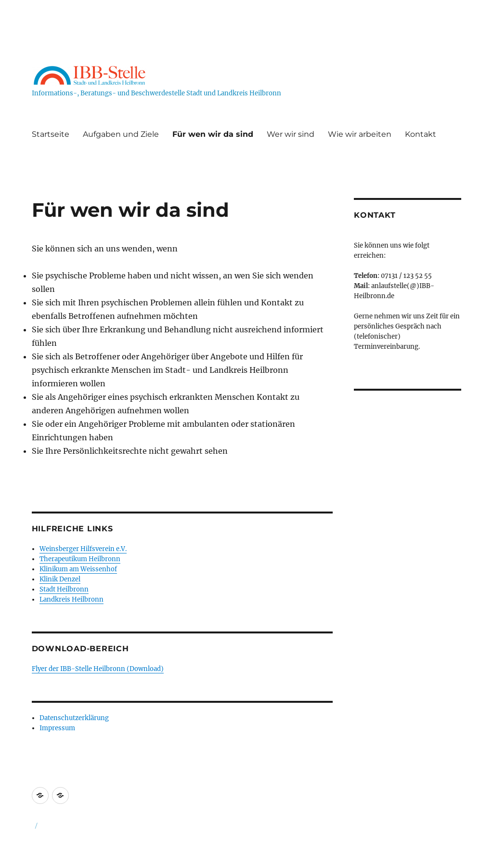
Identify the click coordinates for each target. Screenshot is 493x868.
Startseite (51, 134)
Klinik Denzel (60, 579)
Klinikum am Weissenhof (78, 569)
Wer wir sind (291, 134)
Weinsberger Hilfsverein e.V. (83, 549)
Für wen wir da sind (213, 134)
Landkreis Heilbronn (71, 599)
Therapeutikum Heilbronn (80, 559)
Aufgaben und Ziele (121, 134)
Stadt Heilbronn (64, 589)
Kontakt (421, 134)
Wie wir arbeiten (360, 134)
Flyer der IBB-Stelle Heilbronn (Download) (98, 669)
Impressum (57, 728)
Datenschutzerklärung (74, 718)
